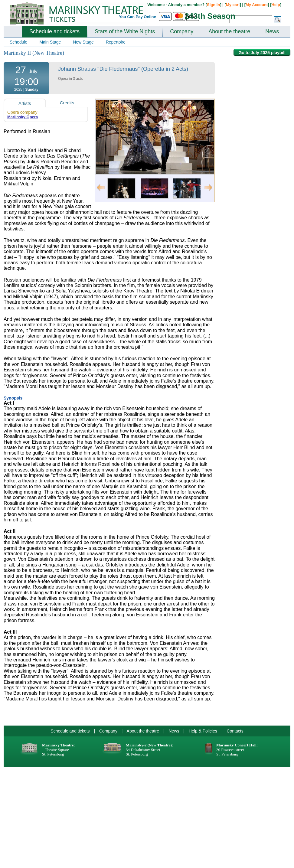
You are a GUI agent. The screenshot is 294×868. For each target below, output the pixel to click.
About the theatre (229, 31)
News (272, 31)
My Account (257, 5)
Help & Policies (203, 731)
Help (276, 5)
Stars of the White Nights (125, 31)
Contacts (235, 731)
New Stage (83, 42)
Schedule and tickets (54, 31)
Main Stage (50, 42)
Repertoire (116, 42)
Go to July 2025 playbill (262, 53)
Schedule (18, 42)
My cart (233, 5)
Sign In (213, 5)
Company (182, 31)
